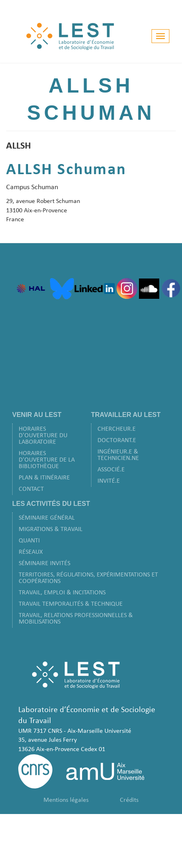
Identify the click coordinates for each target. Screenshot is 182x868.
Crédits (129, 800)
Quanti (29, 541)
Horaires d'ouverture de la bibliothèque (47, 460)
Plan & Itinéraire (44, 478)
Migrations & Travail (51, 529)
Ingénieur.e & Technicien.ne (118, 455)
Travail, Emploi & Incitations (62, 593)
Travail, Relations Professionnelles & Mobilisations (76, 619)
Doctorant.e (117, 440)
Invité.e (109, 481)
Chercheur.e (117, 429)
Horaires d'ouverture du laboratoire (43, 436)
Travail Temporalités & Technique (71, 604)
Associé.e (111, 470)
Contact (31, 489)
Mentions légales (66, 800)
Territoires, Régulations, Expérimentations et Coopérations (88, 578)
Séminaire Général (47, 518)
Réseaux (31, 552)
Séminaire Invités (44, 564)
